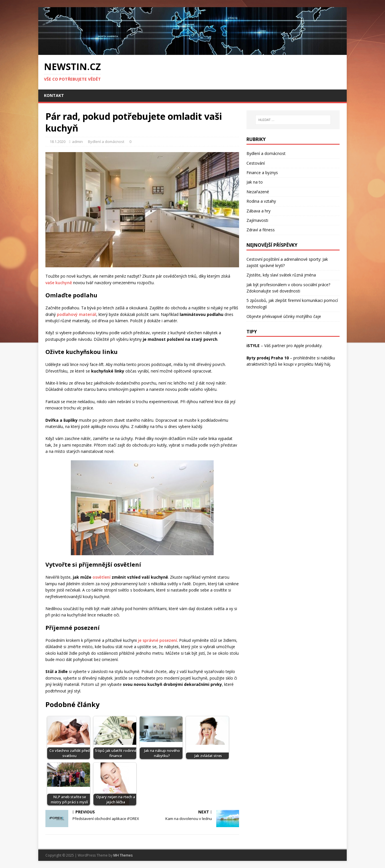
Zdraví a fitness (261, 230)
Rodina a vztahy (261, 201)
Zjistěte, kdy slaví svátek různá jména (281, 275)
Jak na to (255, 182)
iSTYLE (253, 346)
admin (77, 142)
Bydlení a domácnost (106, 142)
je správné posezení (158, 640)
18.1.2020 (58, 142)
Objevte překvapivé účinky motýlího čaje (284, 316)
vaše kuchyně (59, 283)
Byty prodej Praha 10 (268, 358)
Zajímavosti (257, 220)
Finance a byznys (262, 173)
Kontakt (54, 95)
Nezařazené (258, 192)
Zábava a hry (258, 211)
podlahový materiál (77, 314)
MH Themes (123, 855)
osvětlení (102, 577)
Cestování (256, 163)
